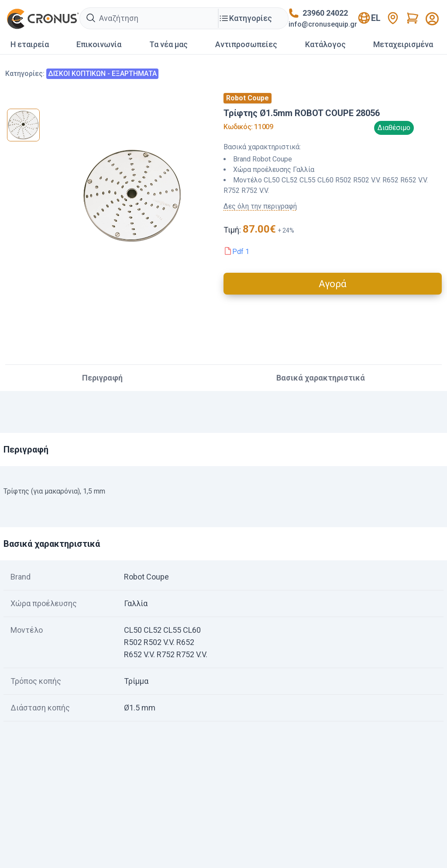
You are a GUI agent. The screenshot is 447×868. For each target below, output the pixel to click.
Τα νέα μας (168, 44)
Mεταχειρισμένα (403, 44)
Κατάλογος (325, 44)
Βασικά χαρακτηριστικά (321, 378)
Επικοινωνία (99, 44)
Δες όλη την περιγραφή (260, 206)
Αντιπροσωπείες (246, 44)
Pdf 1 (241, 252)
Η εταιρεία (30, 44)
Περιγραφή (102, 378)
